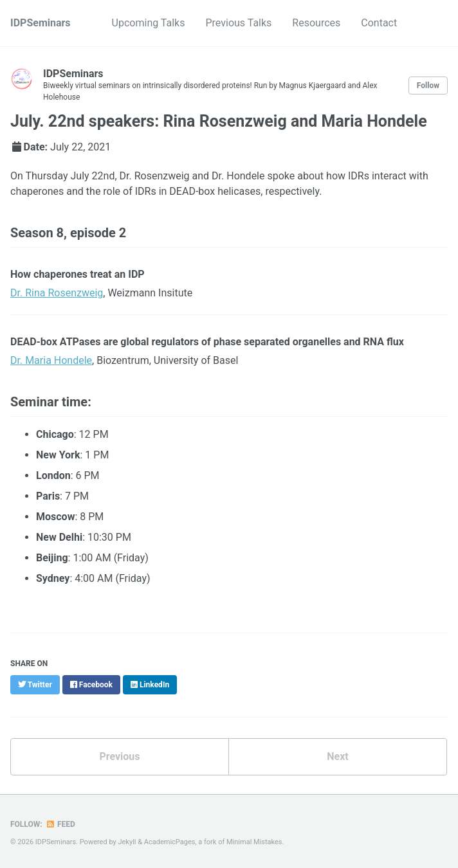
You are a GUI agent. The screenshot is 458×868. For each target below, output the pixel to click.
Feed (60, 824)
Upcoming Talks (149, 23)
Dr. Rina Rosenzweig (57, 293)
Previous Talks (238, 23)
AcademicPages (170, 842)
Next (337, 756)
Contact (379, 23)
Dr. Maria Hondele (51, 360)
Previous (119, 756)
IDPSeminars (41, 23)
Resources (316, 23)
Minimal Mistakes (254, 842)
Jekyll (127, 842)
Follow (428, 86)
